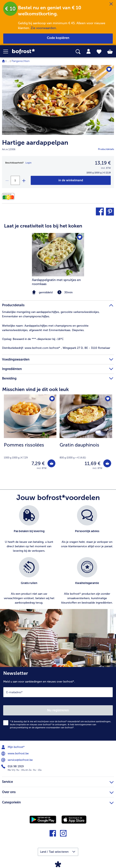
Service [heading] (58, 781)
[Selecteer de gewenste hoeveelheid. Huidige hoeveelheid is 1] (15, 180)
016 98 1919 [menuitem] (13, 766)
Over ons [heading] (58, 791)
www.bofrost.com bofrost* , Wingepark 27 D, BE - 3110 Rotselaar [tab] (56, 348)
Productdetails (106, 149)
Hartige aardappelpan (35, 143)
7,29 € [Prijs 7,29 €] (38, 463)
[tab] (89, 51)
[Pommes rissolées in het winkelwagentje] (51, 463)
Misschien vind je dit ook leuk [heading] (35, 389)
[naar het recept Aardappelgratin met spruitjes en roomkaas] (58, 255)
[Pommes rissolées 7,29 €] (30, 435)
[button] (8, 51)
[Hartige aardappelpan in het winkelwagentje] (71, 180)
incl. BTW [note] (42, 468)
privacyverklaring (19, 728)
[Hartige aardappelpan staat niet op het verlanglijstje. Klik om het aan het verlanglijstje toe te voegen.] (109, 69)
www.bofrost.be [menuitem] (15, 754)
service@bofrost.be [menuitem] (17, 760)
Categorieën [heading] (58, 802)
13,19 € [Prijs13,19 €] (103, 163)
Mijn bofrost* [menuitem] (13, 747)
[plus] (24, 180)
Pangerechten (21, 61)
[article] (58, 256)
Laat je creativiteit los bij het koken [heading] (43, 226)
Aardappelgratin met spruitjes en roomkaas (56, 282)
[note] (30, 450)
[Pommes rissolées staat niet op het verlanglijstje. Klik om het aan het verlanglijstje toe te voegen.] (52, 399)
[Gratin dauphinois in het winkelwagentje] (107, 463)
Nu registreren (58, 710)
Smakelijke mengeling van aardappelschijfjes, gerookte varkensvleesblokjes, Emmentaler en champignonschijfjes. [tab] (51, 314)
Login (28, 163)
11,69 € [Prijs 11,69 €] (93, 463)
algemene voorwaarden (48, 728)
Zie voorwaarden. (44, 28)
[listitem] (29, 529)
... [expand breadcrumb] (8, 61)
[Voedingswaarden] (9, 197)
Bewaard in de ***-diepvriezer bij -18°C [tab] (33, 339)
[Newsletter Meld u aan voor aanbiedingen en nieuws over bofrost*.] (58, 704)
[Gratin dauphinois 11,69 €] (86, 435)
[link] (33, 52)
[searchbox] (78, 52)
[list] (58, 557)
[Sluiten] (111, 4)
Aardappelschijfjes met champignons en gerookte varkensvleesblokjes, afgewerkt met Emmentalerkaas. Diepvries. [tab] (45, 328)
